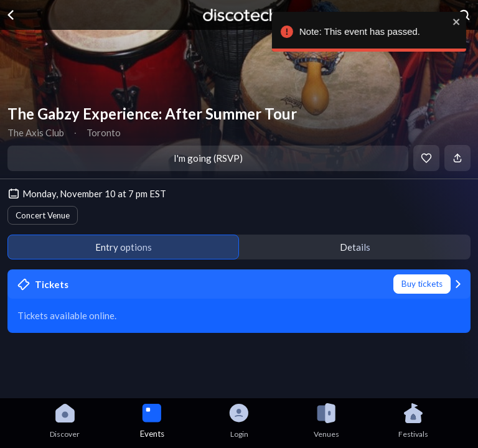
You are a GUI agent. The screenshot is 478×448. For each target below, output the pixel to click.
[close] (459, 22)
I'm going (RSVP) (208, 158)
